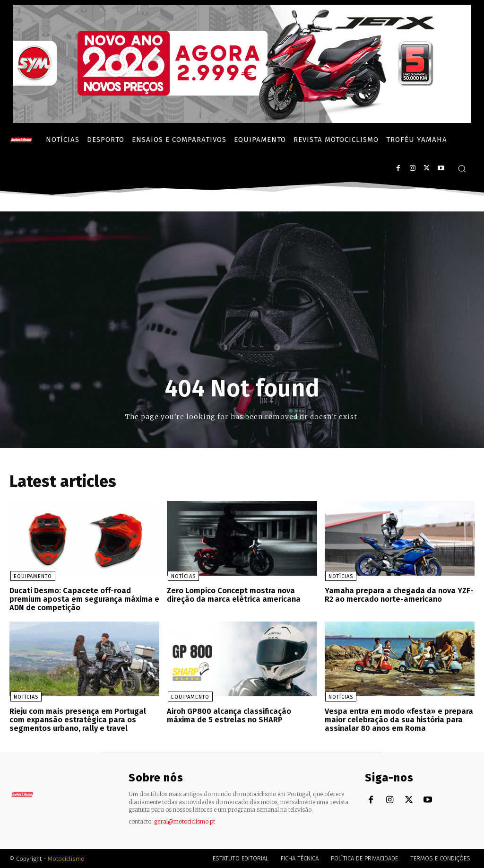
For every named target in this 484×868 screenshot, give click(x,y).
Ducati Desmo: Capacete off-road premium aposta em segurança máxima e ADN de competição (83, 599)
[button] (462, 168)
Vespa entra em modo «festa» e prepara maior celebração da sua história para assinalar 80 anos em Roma (398, 719)
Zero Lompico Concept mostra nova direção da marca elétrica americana (233, 595)
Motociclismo (66, 858)
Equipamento (32, 577)
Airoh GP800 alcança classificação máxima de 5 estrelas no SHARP (228, 715)
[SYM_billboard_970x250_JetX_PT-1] (242, 120)
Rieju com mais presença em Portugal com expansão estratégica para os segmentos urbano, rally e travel (78, 719)
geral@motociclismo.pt (185, 821)
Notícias (182, 577)
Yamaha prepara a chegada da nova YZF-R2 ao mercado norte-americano (396, 595)
